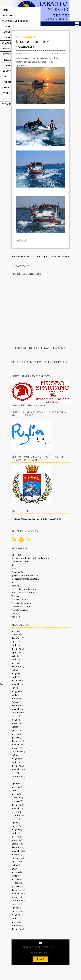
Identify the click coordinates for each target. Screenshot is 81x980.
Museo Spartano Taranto (24, 589)
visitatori (16, 617)
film (13, 565)
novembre (17, 684)
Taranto (15, 596)
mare (14, 582)
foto (18, 37)
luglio (14, 656)
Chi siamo (8, 15)
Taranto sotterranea (22, 606)
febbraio (16, 635)
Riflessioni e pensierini (23, 593)
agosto (15, 642)
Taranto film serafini (21, 603)
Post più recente (21, 257)
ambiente (16, 555)
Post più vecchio (60, 257)
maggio (15, 674)
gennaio (16, 702)
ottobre (15, 723)
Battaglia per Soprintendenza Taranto (30, 558)
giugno (15, 730)
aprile (14, 645)
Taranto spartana (20, 610)
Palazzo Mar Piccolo (15, 21)
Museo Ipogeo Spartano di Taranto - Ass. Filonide (37, 519)
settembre (17, 713)
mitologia (16, 586)
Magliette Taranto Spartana (25, 579)
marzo (15, 631)
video (14, 613)
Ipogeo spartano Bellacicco (25, 575)
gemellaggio (17, 572)
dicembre (16, 638)
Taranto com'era (20, 599)
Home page (41, 257)
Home (5, 10)
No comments (29, 37)
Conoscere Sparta (20, 562)
